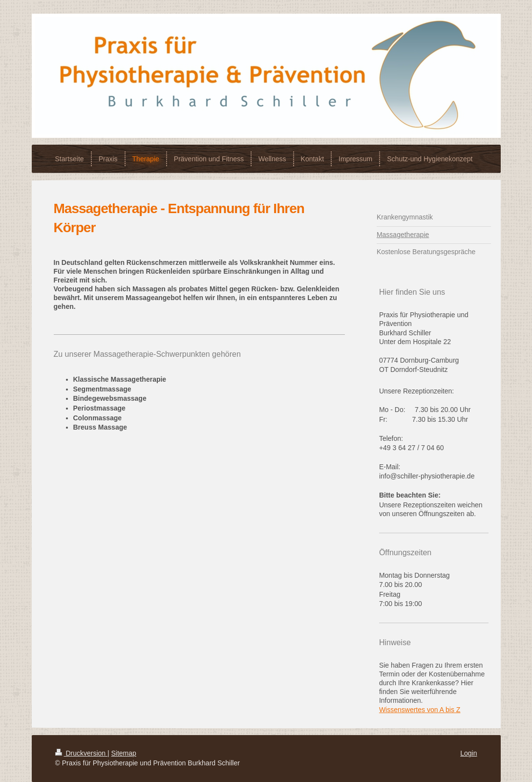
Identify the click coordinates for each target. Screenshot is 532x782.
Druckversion (81, 753)
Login (468, 753)
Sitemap (124, 753)
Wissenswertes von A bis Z (420, 710)
